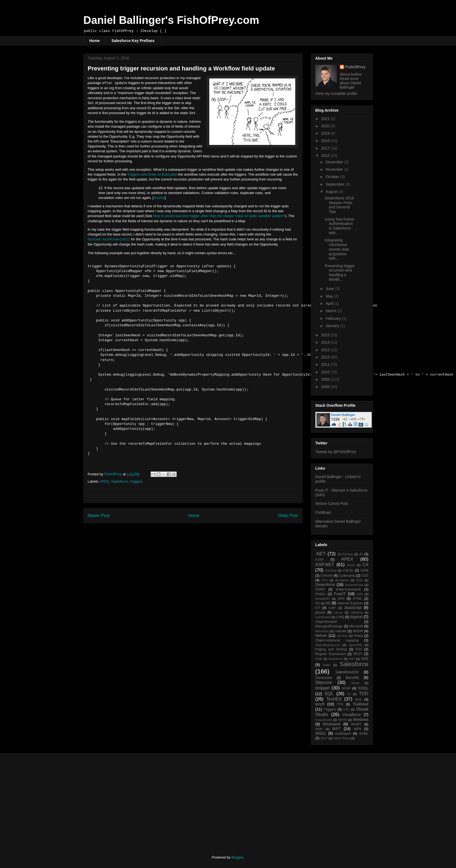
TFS (340, 704)
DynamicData (354, 585)
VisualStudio (324, 720)
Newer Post (99, 516)
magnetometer (326, 622)
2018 (326, 141)
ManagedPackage (329, 626)
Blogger (237, 857)
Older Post (288, 516)
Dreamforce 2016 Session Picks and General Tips (339, 205)
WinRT (356, 724)
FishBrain (323, 512)
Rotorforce (335, 659)
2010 (326, 372)
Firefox (321, 594)
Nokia (358, 636)
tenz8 (320, 704)
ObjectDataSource (328, 645)
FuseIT (340, 594)
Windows (361, 719)
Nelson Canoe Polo (332, 504)
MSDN (358, 631)
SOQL (363, 688)
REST (358, 654)
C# (365, 565)
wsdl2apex (343, 734)
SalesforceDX (347, 672)
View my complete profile (336, 93)
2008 (326, 387)
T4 (349, 694)
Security (352, 677)
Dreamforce (325, 585)
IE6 (318, 603)
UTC (346, 709)
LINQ (340, 617)
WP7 (337, 729)
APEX (104, 481)
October (333, 177)
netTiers (342, 636)
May (330, 296)
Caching (331, 570)
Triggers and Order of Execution (152, 174)
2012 (326, 357)
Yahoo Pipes (342, 738)
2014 (326, 342)
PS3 (359, 649)
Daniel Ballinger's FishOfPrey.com (171, 20)
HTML (357, 599)
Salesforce (119, 481)
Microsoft (356, 626)
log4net (357, 617)
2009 (326, 379)
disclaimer (342, 580)
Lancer (338, 612)
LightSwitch (323, 617)
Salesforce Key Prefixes (133, 41)
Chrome (327, 576)
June (330, 289)
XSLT (324, 738)
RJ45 (319, 659)
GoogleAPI (323, 599)
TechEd (334, 699)
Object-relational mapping (337, 640)
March (332, 311)
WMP (319, 729)
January (333, 326)
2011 (326, 364)
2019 (326, 133)
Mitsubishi (322, 631)
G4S (360, 594)
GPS (341, 599)
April (330, 304)
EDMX (320, 589)
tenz (358, 699)
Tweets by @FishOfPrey (336, 452)
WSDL (321, 733)
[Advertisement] (129, 799)
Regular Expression (331, 654)
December (335, 162)
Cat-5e (348, 570)
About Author (351, 74)
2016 (326, 156)
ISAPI (332, 608)
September (335, 184)
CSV (324, 580)
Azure (351, 565)
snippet (323, 688)
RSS (352, 659)
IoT (318, 608)
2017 (326, 148)
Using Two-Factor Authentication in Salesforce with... (339, 226)
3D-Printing (345, 554)
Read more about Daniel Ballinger (350, 83)
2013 (326, 350)
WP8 (357, 729)
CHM (365, 570)
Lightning (356, 612)
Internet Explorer (350, 603)
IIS (328, 603)
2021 (326, 119)
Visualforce (352, 715)
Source (159, 198)
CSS (365, 576)
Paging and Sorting (331, 649)
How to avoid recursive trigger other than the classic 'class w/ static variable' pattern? (219, 216)
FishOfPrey (355, 67)
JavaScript (353, 608)
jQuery (320, 612)
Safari (327, 665)
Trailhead (361, 704)
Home (95, 41)
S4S (365, 659)
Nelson (321, 635)
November (335, 169)
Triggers (136, 481)
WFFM (342, 720)
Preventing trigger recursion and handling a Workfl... (340, 273)
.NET (321, 554)
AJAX (320, 560)
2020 (326, 126)
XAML (364, 734)
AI (361, 554)
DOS (360, 580)
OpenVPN (355, 645)
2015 (326, 335)
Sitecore (324, 683)
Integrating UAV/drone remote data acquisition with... (337, 249)
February (334, 318)
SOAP (346, 688)
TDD (364, 694)
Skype (355, 683)
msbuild (340, 631)
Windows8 (332, 724)
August (332, 192)
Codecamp (347, 576)
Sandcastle (324, 678)
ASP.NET (325, 565)
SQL (329, 694)
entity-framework (348, 589)
